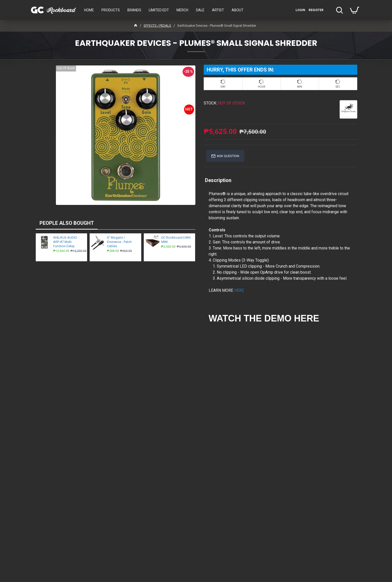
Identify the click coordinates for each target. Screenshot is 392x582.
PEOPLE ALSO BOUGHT (67, 223)
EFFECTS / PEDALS (157, 26)
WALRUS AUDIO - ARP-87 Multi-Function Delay (66, 242)
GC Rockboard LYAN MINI (176, 240)
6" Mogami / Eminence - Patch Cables (119, 242)
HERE (239, 290)
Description (218, 180)
